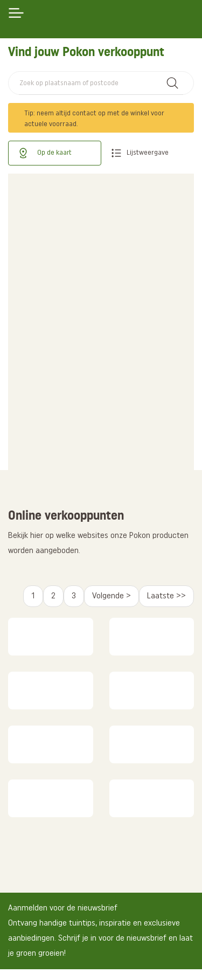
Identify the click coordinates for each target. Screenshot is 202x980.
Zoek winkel (172, 83)
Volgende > (112, 596)
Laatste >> (166, 596)
